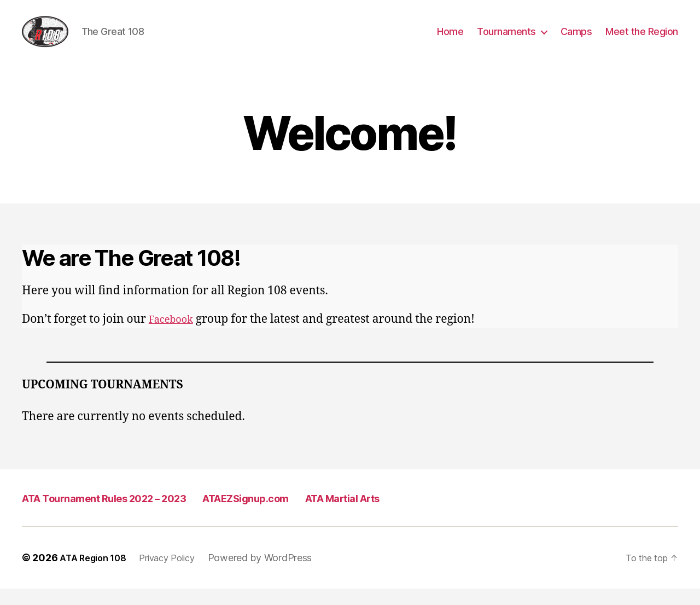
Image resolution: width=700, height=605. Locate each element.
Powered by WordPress (275, 574)
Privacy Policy (178, 574)
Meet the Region (642, 40)
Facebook (174, 336)
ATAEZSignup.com (310, 514)
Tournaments (506, 40)
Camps (576, 40)
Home (450, 40)
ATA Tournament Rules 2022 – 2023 (130, 514)
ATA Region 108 (97, 574)
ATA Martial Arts (432, 514)
